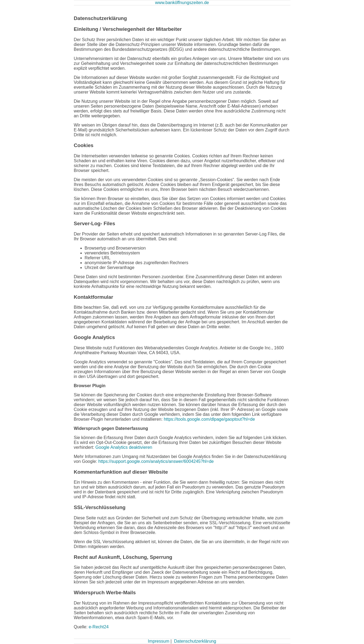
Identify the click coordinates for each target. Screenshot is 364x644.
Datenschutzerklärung (195, 641)
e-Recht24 (99, 627)
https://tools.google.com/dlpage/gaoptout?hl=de (209, 419)
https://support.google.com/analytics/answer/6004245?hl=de (156, 461)
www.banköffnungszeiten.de (182, 3)
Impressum (158, 641)
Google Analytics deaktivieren (124, 447)
